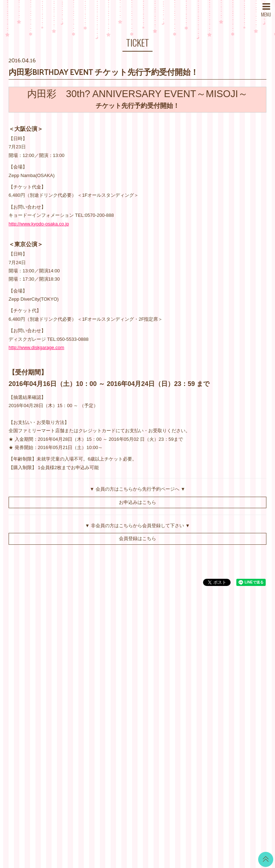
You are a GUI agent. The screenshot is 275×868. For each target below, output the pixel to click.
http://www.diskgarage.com (36, 347)
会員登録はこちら (137, 538)
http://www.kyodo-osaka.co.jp (39, 224)
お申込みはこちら (137, 502)
